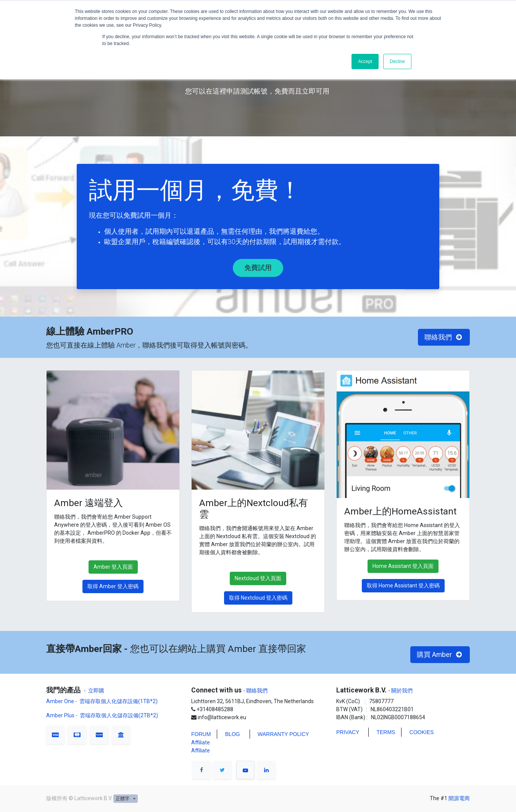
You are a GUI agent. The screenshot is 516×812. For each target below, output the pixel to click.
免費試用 (258, 268)
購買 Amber (440, 655)
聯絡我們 (444, 337)
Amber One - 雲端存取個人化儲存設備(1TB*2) (102, 701)
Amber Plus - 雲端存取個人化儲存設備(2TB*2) (102, 715)
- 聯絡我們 (255, 691)
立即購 (96, 691)
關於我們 (401, 691)
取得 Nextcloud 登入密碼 (258, 598)
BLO (231, 734)
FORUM (201, 734)
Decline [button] (397, 61)
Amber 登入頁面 (113, 567)
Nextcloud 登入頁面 (258, 578)
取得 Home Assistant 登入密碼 (403, 586)
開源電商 (459, 798)
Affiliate (201, 742)
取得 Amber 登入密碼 (113, 586)
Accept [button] (365, 61)
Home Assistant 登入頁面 (403, 566)
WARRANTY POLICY (283, 734)
